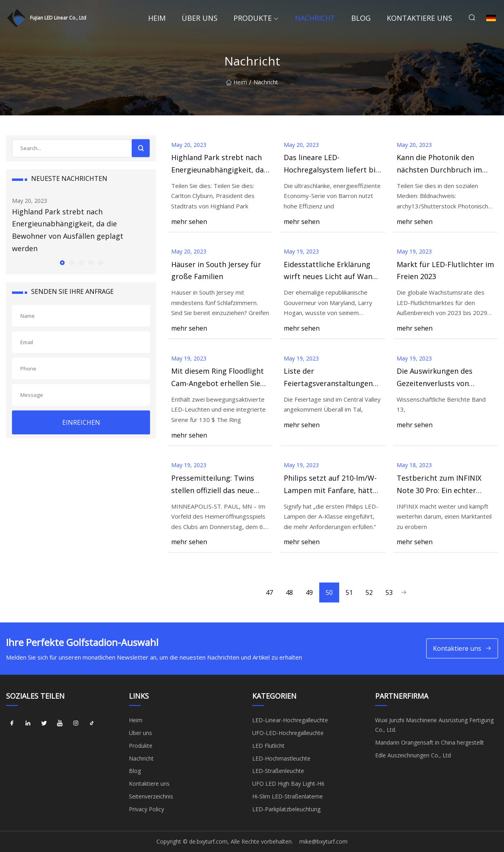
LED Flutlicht (268, 746)
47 (269, 592)
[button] (62, 262)
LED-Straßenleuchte (278, 771)
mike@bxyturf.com (323, 841)
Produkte (253, 18)
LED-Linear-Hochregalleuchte (290, 720)
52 (369, 592)
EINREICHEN (81, 422)
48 (289, 592)
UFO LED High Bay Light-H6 (288, 784)
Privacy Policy (146, 809)
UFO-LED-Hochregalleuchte (288, 733)
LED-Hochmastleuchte (281, 758)
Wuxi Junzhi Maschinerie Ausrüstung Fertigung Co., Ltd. (434, 725)
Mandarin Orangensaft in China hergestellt (430, 742)
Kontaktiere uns (419, 18)
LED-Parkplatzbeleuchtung (286, 809)
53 (389, 592)
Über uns (200, 18)
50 (329, 592)
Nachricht (315, 18)
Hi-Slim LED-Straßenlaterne (288, 796)
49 (309, 592)
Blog (361, 18)
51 (349, 592)
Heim (157, 18)
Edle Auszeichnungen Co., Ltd (413, 755)
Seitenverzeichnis (151, 796)
